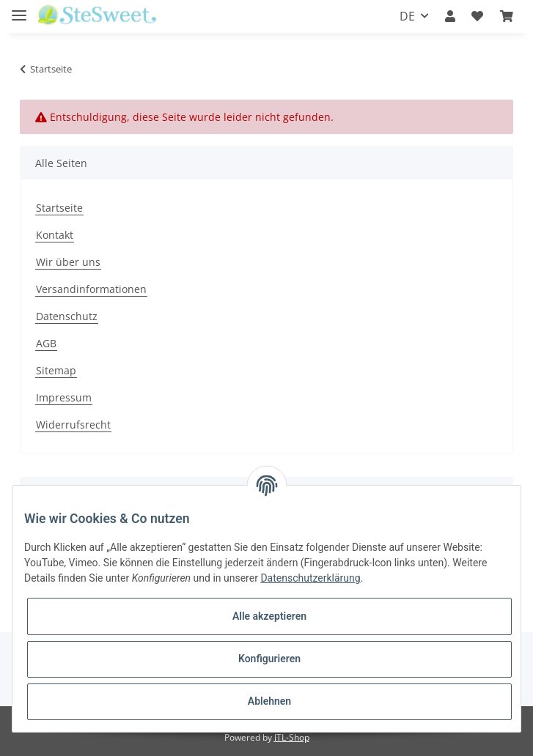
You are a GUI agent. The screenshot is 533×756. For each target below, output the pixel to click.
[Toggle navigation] (19, 9)
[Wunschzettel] (477, 16)
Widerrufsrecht (73, 425)
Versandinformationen (91, 289)
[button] (450, 16)
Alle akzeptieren (269, 616)
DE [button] (407, 16)
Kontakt (55, 235)
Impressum (64, 397)
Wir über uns (68, 262)
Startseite (59, 208)
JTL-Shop (292, 737)
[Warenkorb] (507, 16)
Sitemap (56, 370)
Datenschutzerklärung (310, 578)
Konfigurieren (269, 659)
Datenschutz (67, 316)
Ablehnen (269, 701)
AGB (46, 343)
